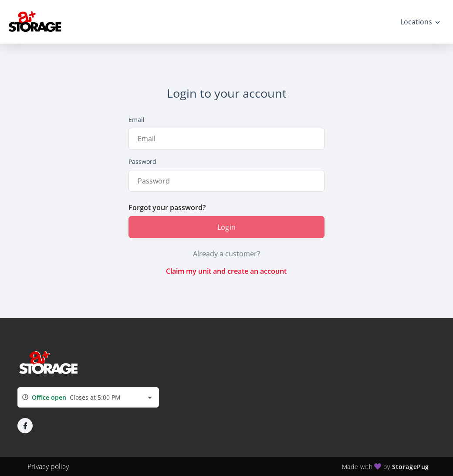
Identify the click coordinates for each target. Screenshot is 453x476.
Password (142, 161)
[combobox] (88, 397)
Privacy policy (48, 466)
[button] (25, 426)
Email (137, 120)
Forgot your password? (167, 207)
